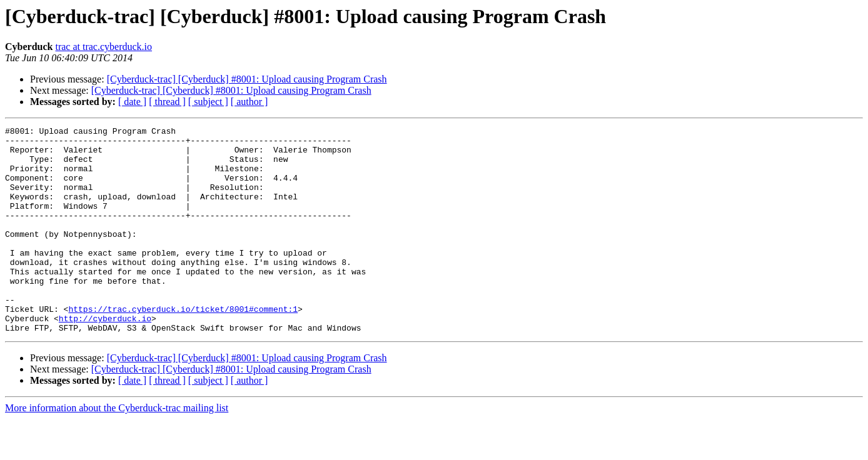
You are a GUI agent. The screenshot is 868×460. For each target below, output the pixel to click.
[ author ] (250, 102)
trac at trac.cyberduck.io (103, 47)
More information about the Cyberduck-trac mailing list (117, 449)
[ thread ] (167, 102)
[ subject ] (208, 102)
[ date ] (132, 102)
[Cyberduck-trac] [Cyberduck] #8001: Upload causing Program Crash (247, 79)
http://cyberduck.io (105, 357)
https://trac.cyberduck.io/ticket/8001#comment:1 (183, 346)
